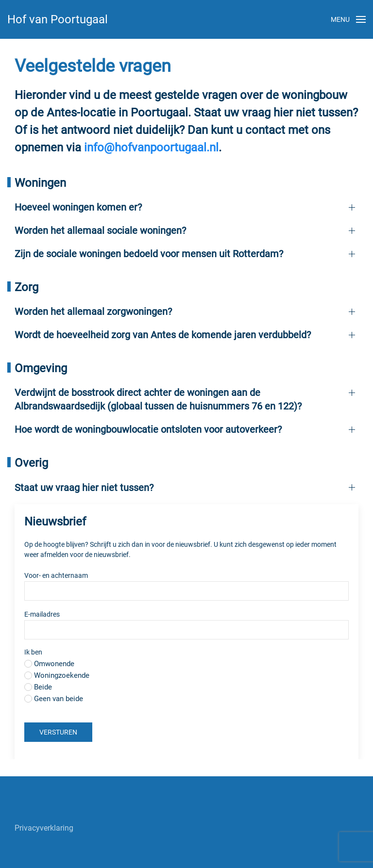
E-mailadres (55, 614)
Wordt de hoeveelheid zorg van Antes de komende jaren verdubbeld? (163, 335)
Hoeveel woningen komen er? (78, 207)
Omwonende (54, 664)
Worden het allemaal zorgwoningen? (93, 311)
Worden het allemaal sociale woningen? (100, 230)
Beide (43, 687)
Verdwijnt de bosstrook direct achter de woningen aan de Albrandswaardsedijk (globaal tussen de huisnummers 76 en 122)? (158, 399)
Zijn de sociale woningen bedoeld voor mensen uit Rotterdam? (149, 254)
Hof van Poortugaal (58, 19)
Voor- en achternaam (56, 575)
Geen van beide (59, 699)
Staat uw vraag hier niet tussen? (84, 488)
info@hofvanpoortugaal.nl (151, 147)
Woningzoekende (62, 675)
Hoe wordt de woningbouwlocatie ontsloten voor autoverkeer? (148, 429)
